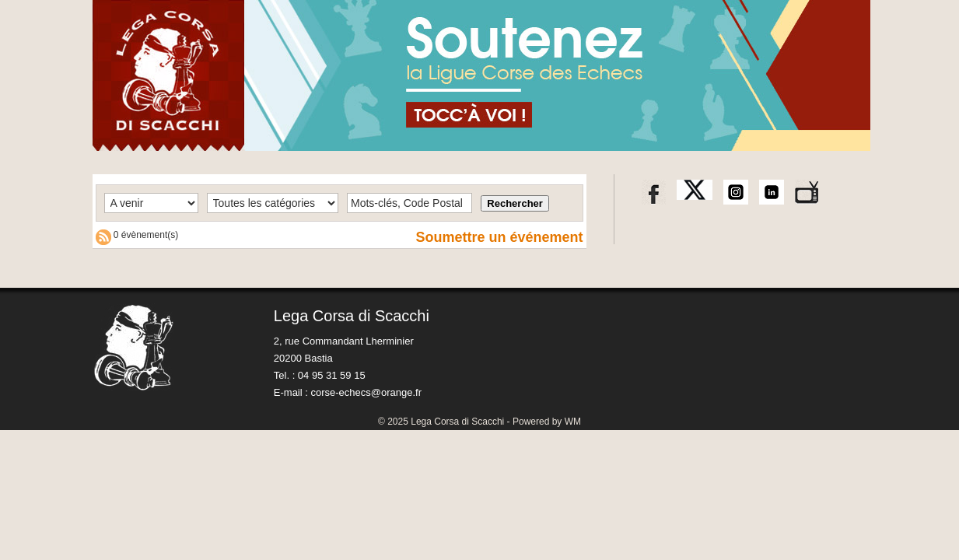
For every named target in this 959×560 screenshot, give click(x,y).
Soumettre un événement (499, 237)
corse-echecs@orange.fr (366, 392)
